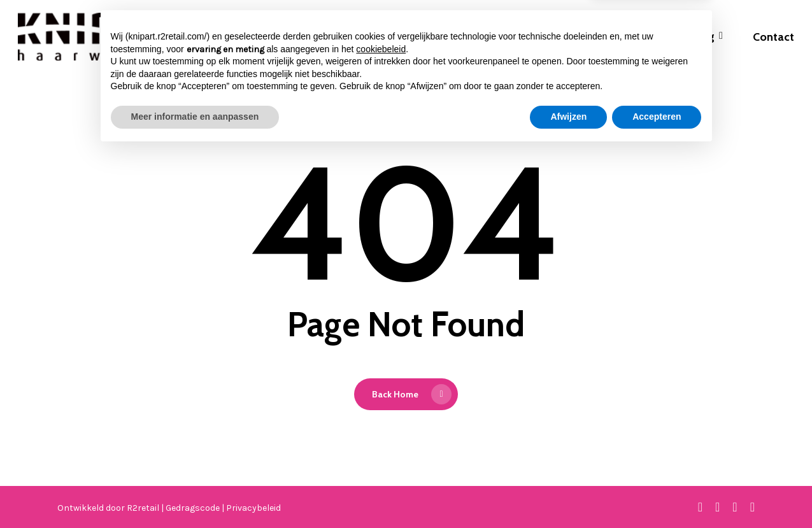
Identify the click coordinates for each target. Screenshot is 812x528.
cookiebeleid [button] (381, 425)
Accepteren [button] (657, 493)
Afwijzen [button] (568, 493)
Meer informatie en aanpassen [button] (195, 493)
